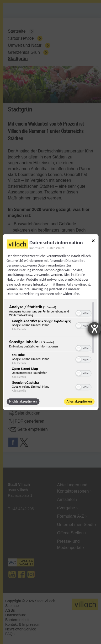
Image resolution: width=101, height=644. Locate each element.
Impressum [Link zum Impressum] (37, 248)
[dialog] (50, 322)
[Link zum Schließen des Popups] (93, 242)
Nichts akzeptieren (23, 401)
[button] (78, 313)
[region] (50, 347)
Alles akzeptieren (79, 401)
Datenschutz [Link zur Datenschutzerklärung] (56, 248)
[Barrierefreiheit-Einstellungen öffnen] (94, 329)
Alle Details (19, 329)
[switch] (83, 313)
